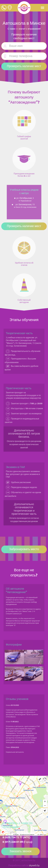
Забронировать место (24, 549)
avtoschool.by (28, 860)
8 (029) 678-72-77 (13, 833)
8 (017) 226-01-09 (13, 842)
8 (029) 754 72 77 (12, 838)
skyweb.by (34, 865)
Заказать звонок (20, 851)
